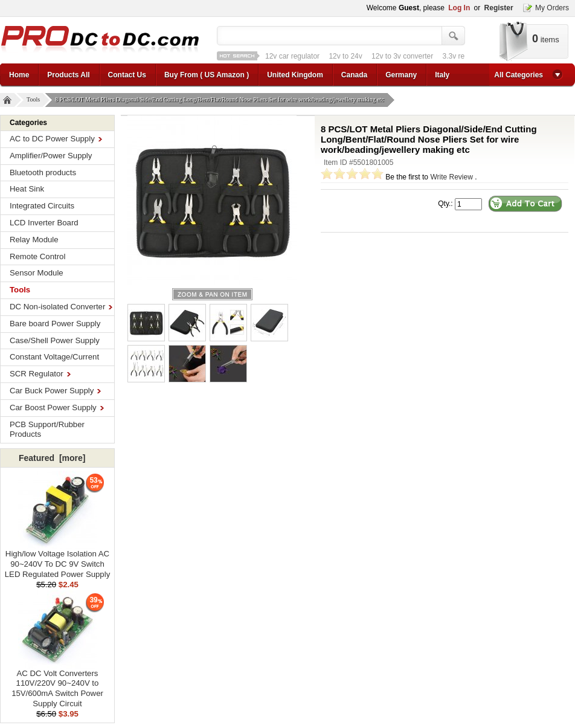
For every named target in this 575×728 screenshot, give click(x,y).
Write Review (451, 177)
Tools (35, 100)
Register (499, 8)
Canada (354, 75)
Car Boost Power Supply (57, 407)
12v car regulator (292, 56)
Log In (459, 8)
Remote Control (37, 256)
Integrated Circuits (42, 206)
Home (19, 75)
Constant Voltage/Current (54, 357)
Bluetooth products (43, 172)
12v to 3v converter (402, 56)
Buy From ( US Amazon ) (207, 75)
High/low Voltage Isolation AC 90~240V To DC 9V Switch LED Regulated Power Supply (57, 560)
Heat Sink (27, 189)
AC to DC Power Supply (56, 139)
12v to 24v (345, 56)
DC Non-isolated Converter (61, 307)
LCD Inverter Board (44, 223)
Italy (442, 75)
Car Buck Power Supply (55, 391)
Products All (68, 75)
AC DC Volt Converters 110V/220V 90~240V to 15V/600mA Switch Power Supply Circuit (57, 685)
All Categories (519, 75)
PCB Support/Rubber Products (47, 430)
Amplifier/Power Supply (51, 156)
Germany (401, 75)
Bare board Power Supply (55, 324)
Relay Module (34, 240)
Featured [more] (52, 458)
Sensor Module (37, 273)
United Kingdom (295, 75)
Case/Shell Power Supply (55, 340)
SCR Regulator (40, 374)
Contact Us (127, 75)
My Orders (552, 8)
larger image (212, 294)
